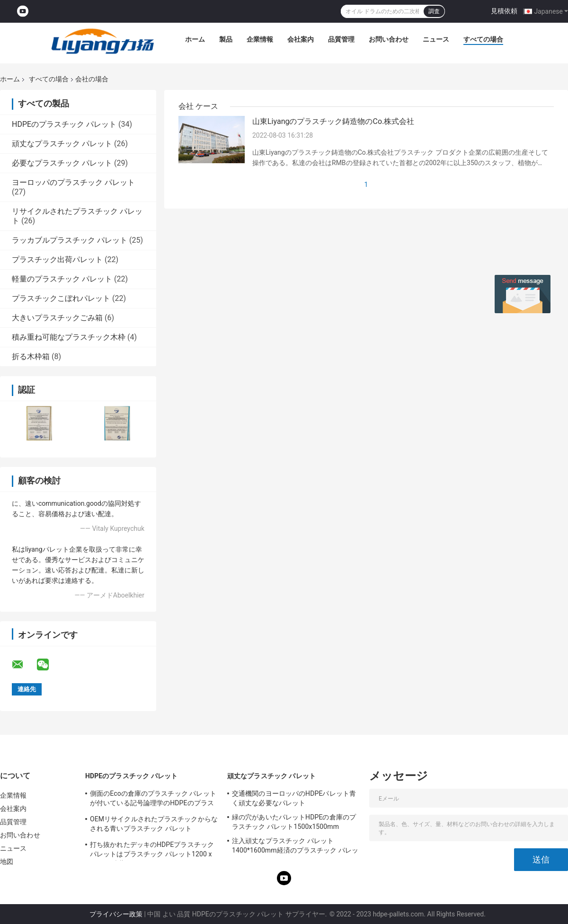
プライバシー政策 (116, 914)
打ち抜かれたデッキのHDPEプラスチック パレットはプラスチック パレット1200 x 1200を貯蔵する (152, 851)
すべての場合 (483, 39)
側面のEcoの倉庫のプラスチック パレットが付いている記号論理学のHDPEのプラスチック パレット (153, 800)
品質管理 (341, 39)
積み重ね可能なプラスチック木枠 (69, 337)
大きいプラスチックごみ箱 (57, 318)
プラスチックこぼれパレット (61, 298)
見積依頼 (504, 11)
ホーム (195, 39)
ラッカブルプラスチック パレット (70, 240)
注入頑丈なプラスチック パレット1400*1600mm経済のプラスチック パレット (295, 847)
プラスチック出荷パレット (57, 260)
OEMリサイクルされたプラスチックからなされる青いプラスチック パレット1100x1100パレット (154, 825)
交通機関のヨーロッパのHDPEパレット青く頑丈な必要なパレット (294, 798)
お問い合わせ (389, 39)
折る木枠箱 (31, 356)
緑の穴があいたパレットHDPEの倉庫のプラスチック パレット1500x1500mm (294, 822)
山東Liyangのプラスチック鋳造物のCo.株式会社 (333, 121)
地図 (7, 862)
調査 (434, 11)
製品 (226, 39)
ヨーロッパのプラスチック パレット (73, 182)
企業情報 (260, 39)
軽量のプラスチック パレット (62, 279)
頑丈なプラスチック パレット (62, 144)
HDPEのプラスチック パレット (64, 124)
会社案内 (301, 39)
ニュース (436, 39)
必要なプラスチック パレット (62, 163)
